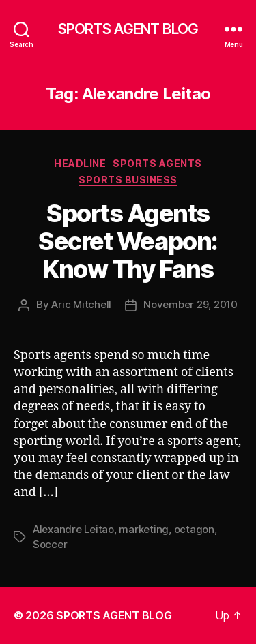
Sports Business (128, 180)
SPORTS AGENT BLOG (128, 29)
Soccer (50, 544)
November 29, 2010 (190, 304)
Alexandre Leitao (73, 529)
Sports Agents (157, 163)
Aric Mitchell (81, 304)
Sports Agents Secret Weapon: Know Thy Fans (128, 241)
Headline (80, 163)
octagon (194, 529)
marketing (144, 529)
